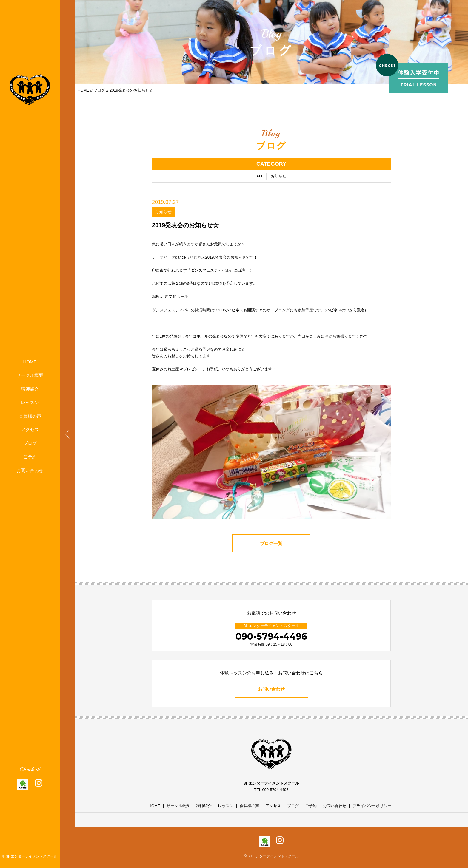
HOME (30, 362)
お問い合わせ (30, 470)
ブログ (30, 443)
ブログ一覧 (271, 544)
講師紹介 (30, 389)
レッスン (30, 402)
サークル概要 (30, 375)
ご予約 (30, 457)
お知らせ (278, 177)
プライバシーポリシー (372, 806)
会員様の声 (30, 416)
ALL (260, 177)
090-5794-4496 (271, 636)
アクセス (30, 430)
